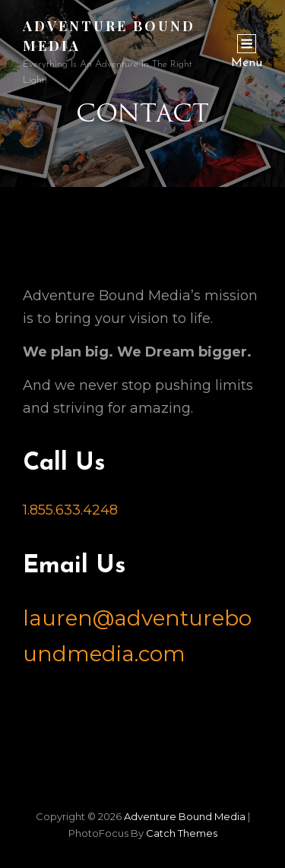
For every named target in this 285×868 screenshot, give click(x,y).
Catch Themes (182, 833)
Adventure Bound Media (185, 816)
